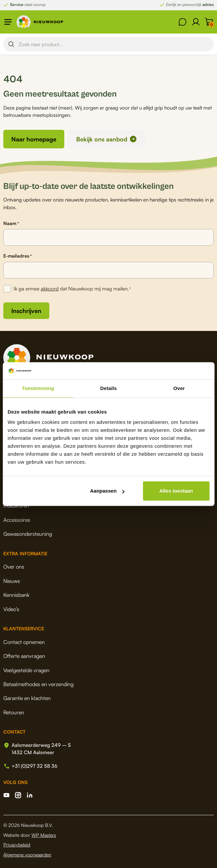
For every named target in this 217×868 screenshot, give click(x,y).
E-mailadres (18, 256)
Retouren (14, 712)
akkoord (50, 289)
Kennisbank (16, 595)
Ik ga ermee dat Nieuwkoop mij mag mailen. (72, 289)
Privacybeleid (17, 845)
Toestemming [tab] (38, 388)
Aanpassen (107, 491)
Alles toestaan (176, 491)
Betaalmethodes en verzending (38, 684)
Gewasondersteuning (28, 534)
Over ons (14, 567)
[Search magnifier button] (11, 44)
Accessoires (17, 520)
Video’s (11, 609)
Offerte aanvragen (24, 656)
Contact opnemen (24, 642)
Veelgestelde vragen (26, 670)
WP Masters (44, 835)
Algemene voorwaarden (27, 855)
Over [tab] (179, 388)
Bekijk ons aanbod (102, 139)
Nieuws (12, 581)
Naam (11, 223)
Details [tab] (109, 388)
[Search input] (114, 44)
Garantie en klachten (27, 698)
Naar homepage (34, 139)
